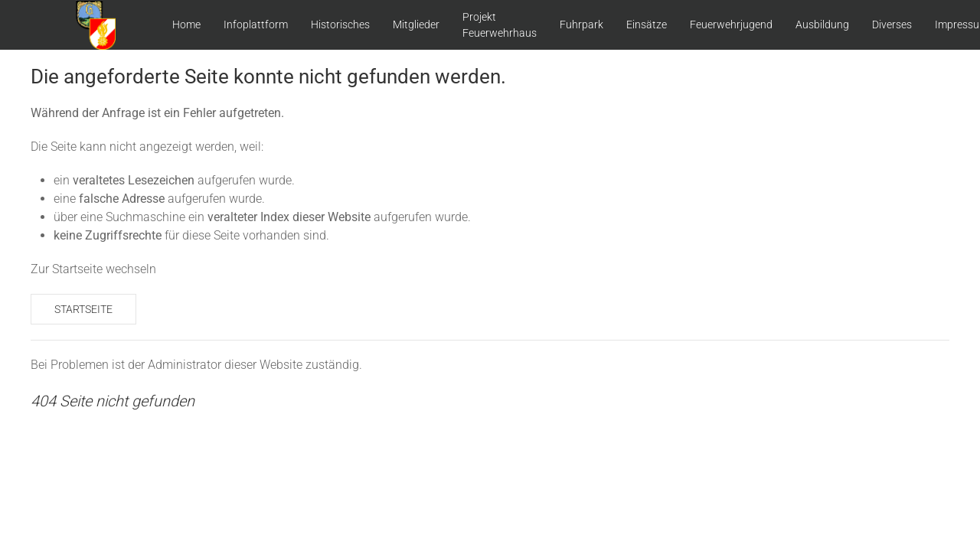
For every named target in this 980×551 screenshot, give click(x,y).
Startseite (83, 309)
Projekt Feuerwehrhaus (500, 25)
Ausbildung (822, 24)
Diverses (892, 24)
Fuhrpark (581, 24)
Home (186, 24)
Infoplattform (256, 24)
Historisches (340, 24)
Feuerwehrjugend (731, 24)
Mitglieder (416, 24)
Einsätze (647, 24)
